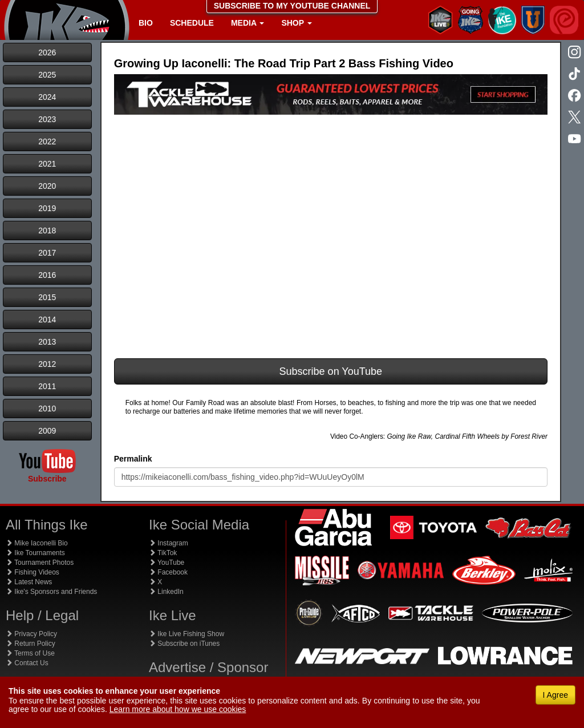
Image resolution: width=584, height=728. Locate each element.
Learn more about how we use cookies (178, 709)
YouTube (167, 563)
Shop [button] (296, 23)
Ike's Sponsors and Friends (51, 592)
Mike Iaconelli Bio (37, 543)
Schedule (192, 23)
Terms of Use (30, 653)
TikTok (163, 553)
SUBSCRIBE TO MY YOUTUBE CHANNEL (292, 6)
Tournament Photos (40, 563)
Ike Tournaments (35, 553)
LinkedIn (166, 592)
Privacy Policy (31, 634)
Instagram (169, 543)
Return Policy (31, 644)
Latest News (29, 582)
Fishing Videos (33, 572)
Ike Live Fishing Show (186, 634)
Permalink (133, 459)
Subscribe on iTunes (184, 644)
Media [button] (248, 23)
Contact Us (27, 663)
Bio (146, 23)
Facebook (168, 572)
